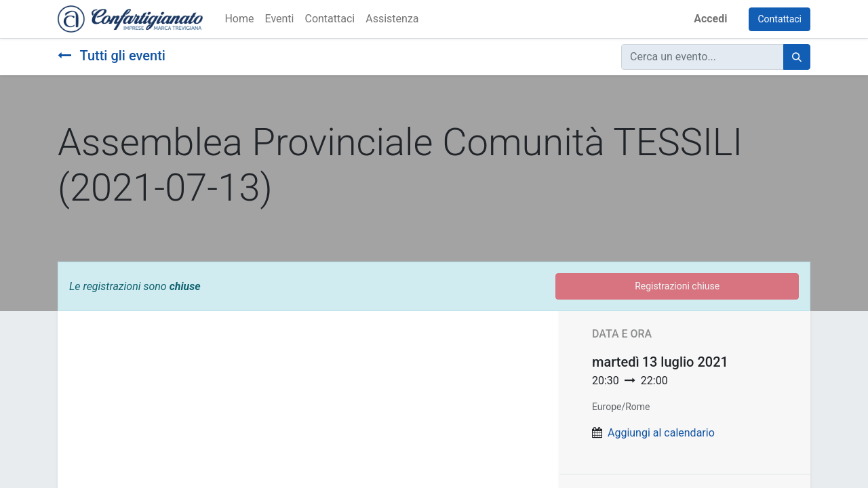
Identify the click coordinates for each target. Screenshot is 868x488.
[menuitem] (239, 19)
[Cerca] (797, 57)
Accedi (710, 19)
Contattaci (780, 19)
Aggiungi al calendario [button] (661, 433)
